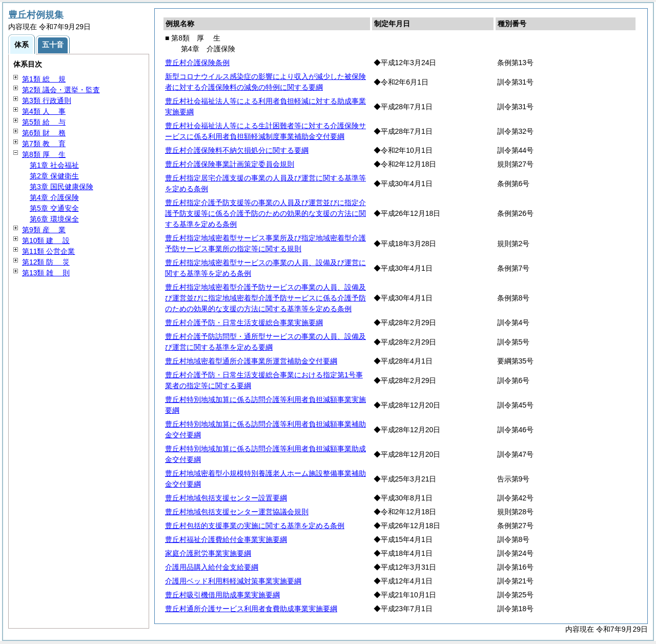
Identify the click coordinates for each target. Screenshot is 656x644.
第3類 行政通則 (47, 100)
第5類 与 (44, 122)
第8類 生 (44, 154)
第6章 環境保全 (54, 219)
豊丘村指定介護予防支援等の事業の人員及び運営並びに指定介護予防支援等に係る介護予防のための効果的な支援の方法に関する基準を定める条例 (265, 213)
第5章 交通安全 (54, 208)
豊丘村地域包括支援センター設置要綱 (226, 498)
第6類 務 (44, 133)
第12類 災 (46, 262)
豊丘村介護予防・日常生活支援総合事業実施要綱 (244, 323)
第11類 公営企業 (48, 251)
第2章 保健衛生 (54, 176)
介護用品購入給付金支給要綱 (212, 567)
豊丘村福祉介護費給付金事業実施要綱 (226, 539)
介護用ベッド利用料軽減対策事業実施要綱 (233, 581)
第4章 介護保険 (54, 197)
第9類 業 (44, 230)
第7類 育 (44, 144)
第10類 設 (46, 240)
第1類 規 (44, 79)
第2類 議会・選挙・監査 (61, 90)
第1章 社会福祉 (54, 165)
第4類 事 (44, 111)
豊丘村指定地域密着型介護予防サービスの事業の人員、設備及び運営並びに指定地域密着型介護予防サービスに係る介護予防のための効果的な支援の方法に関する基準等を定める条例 (265, 298)
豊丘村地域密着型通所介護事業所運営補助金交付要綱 (251, 361)
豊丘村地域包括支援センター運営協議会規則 (237, 512)
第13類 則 (46, 273)
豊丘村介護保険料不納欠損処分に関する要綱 (237, 150)
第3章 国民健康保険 (61, 187)
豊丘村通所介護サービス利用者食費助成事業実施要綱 (251, 609)
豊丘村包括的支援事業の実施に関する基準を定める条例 (255, 526)
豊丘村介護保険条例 (197, 63)
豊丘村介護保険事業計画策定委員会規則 (230, 164)
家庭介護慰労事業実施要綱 (208, 553)
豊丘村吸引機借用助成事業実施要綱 (222, 595)
